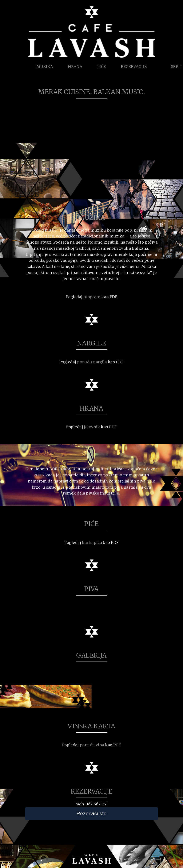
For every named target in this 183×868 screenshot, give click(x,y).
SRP (175, 67)
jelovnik (92, 427)
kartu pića (92, 542)
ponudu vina (92, 745)
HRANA (75, 67)
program (92, 297)
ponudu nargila (92, 362)
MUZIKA (45, 67)
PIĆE (102, 67)
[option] (46, 697)
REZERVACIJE (134, 67)
